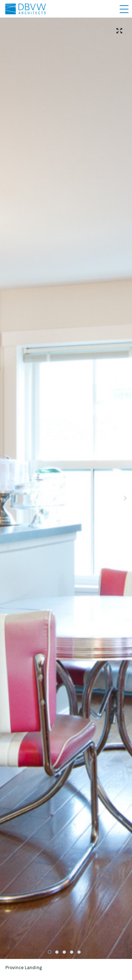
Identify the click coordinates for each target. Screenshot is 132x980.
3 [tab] (64, 952)
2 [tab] (57, 952)
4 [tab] (72, 952)
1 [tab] (50, 952)
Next (125, 498)
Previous (7, 498)
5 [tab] (79, 952)
